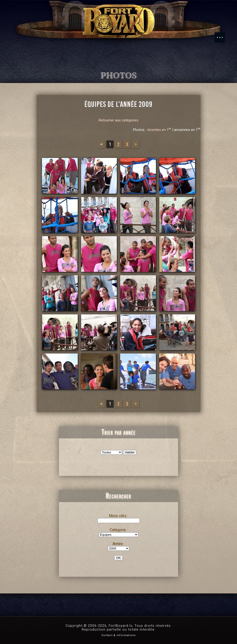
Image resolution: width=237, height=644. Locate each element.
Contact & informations (118, 635)
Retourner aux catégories (118, 120)
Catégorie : (119, 530)
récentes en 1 (159, 130)
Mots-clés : (118, 516)
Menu (222, 35)
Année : (119, 544)
